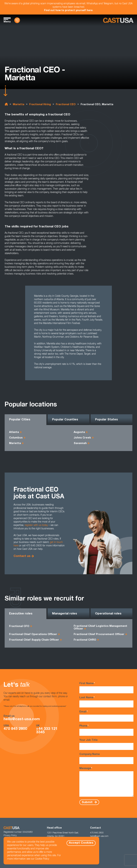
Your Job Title (106, 744)
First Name (106, 688)
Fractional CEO (66, 105)
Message (106, 782)
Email (106, 716)
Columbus (16, 438)
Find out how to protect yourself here (68, 11)
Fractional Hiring (40, 105)
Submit (88, 802)
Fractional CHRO (85, 640)
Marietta (19, 105)
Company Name (106, 759)
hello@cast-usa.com (22, 719)
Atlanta (14, 432)
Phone (106, 730)
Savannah (80, 443)
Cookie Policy (42, 859)
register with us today (36, 525)
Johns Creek (82, 438)
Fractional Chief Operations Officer (33, 634)
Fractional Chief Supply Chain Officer (34, 640)
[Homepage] (118, 20)
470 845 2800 (15, 729)
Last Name (106, 702)
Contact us (22, 556)
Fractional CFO (19, 626)
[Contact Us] (17, 20)
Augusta (79, 432)
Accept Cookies (81, 843)
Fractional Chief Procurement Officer (99, 634)
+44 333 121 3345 (47, 731)
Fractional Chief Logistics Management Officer (100, 628)
